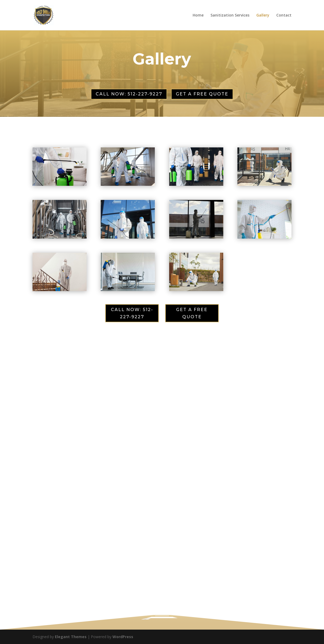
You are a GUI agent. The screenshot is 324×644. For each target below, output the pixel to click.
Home (198, 15)
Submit (138, 614)
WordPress (123, 637)
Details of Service (150, 608)
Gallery (263, 15)
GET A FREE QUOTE (202, 94)
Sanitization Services (230, 15)
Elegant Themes (71, 637)
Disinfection (152, 607)
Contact (284, 15)
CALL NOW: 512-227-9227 (129, 94)
